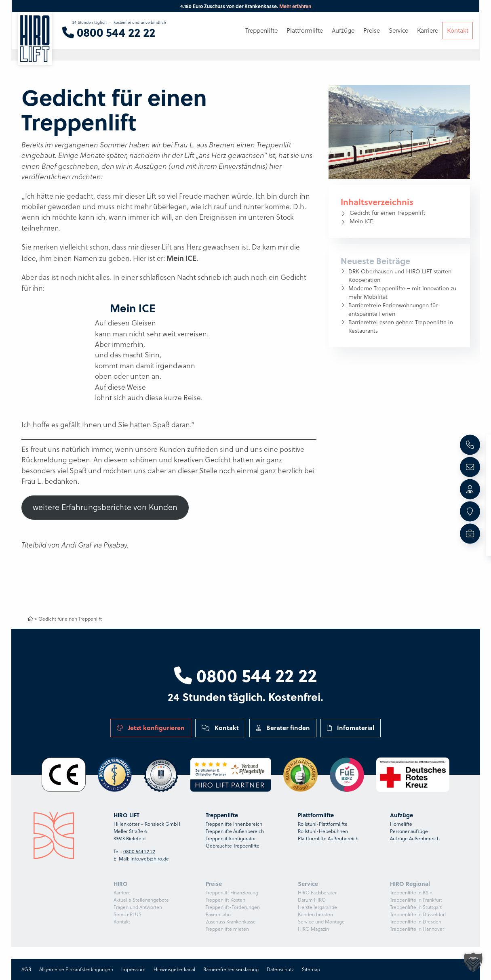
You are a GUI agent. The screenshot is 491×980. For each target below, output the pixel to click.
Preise (372, 31)
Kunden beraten (315, 914)
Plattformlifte (305, 31)
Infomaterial (351, 728)
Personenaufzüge (409, 831)
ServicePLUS (127, 914)
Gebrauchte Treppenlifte (233, 846)
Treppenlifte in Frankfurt (416, 900)
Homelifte (401, 824)
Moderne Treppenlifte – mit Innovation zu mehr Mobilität (402, 293)
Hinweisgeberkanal (174, 969)
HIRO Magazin (313, 929)
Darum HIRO (312, 900)
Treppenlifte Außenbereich (235, 831)
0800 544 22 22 (245, 675)
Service (398, 31)
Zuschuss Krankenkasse (231, 922)
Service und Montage (321, 922)
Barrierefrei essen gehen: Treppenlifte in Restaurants (401, 326)
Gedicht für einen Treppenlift (387, 213)
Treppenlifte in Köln (411, 893)
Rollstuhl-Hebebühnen (323, 831)
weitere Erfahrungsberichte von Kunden (105, 507)
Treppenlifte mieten (227, 929)
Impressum (133, 969)
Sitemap (311, 969)
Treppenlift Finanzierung (232, 893)
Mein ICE (361, 221)
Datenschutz (280, 969)
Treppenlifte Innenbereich (234, 824)
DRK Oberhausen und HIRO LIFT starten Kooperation (400, 276)
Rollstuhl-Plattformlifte (323, 824)
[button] (473, 962)
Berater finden (283, 728)
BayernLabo (218, 914)
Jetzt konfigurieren (151, 728)
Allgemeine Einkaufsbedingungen (76, 969)
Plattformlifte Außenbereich (328, 838)
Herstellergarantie (317, 907)
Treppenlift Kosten (225, 900)
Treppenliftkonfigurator (231, 838)
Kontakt (220, 728)
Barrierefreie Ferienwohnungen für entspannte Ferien (393, 310)
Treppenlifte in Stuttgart (416, 907)
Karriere (122, 893)
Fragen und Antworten (138, 907)
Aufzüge (343, 31)
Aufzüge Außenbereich (415, 838)
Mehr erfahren (295, 6)
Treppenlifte (261, 31)
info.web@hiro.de (150, 859)
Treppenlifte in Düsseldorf (418, 914)
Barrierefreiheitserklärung (231, 969)
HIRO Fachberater (317, 893)
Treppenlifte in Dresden (416, 922)
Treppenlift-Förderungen (233, 907)
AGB (26, 969)
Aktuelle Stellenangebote (141, 900)
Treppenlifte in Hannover (417, 929)
